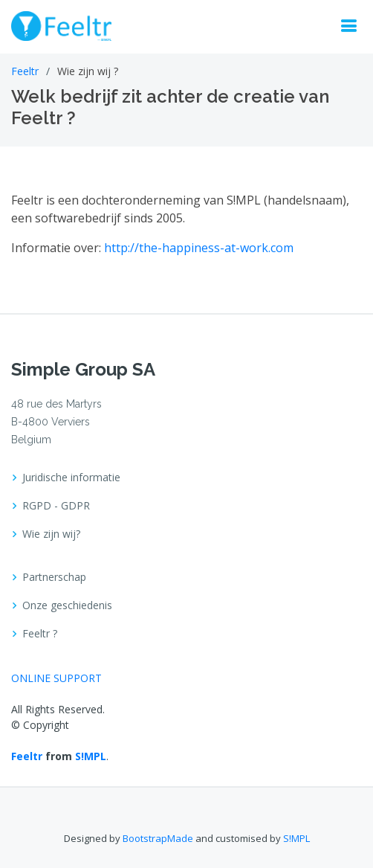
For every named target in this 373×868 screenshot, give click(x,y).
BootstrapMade (158, 838)
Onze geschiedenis (67, 605)
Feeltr (25, 71)
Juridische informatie (71, 478)
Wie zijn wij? (51, 534)
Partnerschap (54, 577)
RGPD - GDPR (56, 506)
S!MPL (91, 756)
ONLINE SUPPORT (56, 678)
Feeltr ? (40, 634)
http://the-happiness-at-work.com (199, 248)
